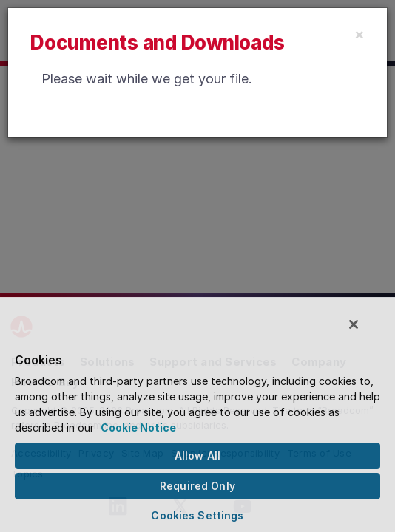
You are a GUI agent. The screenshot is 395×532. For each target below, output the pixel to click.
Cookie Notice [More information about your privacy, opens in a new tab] (138, 427)
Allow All (197, 456)
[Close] (359, 34)
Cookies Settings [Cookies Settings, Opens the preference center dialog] (197, 515)
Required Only (197, 486)
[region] (197, 417)
